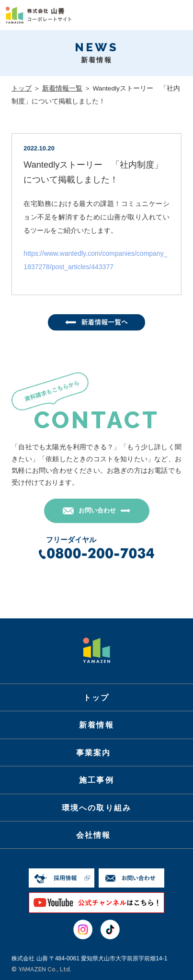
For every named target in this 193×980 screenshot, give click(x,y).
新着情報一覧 (62, 88)
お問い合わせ (97, 510)
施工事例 (96, 780)
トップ (22, 88)
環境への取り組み (96, 808)
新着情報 (96, 725)
